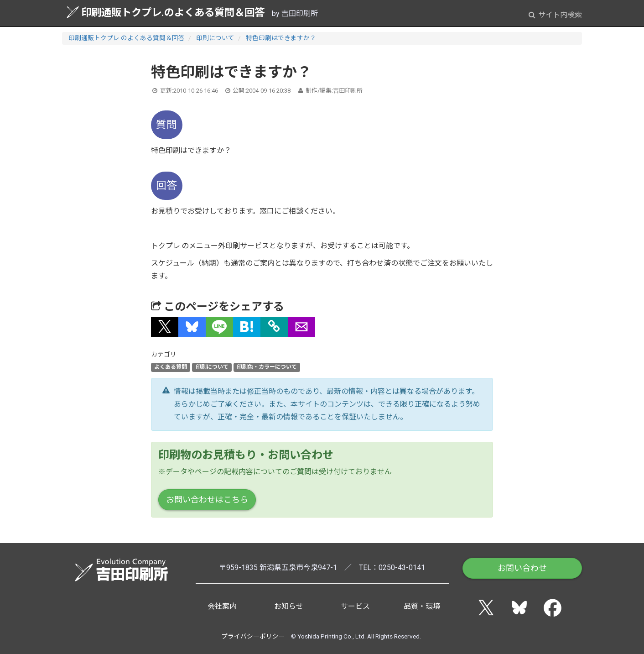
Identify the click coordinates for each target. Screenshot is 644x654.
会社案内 (222, 606)
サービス (355, 606)
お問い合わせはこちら (207, 500)
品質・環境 (422, 606)
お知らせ (289, 606)
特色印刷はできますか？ (281, 38)
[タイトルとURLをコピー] (274, 327)
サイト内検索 (555, 15)
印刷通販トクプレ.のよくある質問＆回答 (166, 12)
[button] (165, 327)
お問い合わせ (522, 568)
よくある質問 (171, 367)
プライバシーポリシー (253, 636)
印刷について (215, 38)
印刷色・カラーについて (267, 367)
